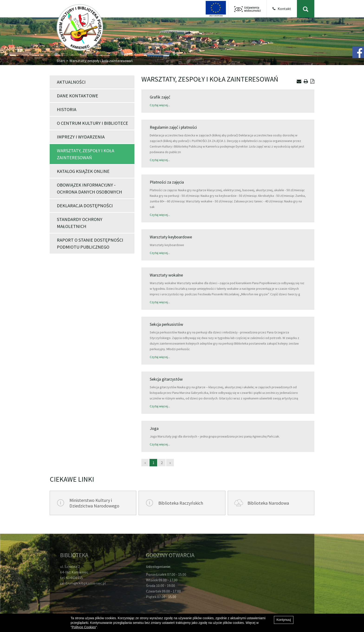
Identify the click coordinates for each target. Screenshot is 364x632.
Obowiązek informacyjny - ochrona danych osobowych (89, 188)
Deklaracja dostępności (85, 206)
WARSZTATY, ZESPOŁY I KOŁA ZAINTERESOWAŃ (86, 154)
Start (61, 61)
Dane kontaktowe (78, 96)
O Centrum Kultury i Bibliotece (93, 123)
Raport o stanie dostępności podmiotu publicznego (90, 243)
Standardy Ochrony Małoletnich (80, 223)
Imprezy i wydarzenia (81, 137)
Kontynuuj (284, 620)
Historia (67, 109)
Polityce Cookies (84, 627)
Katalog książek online (83, 171)
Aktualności (71, 82)
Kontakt (282, 9)
